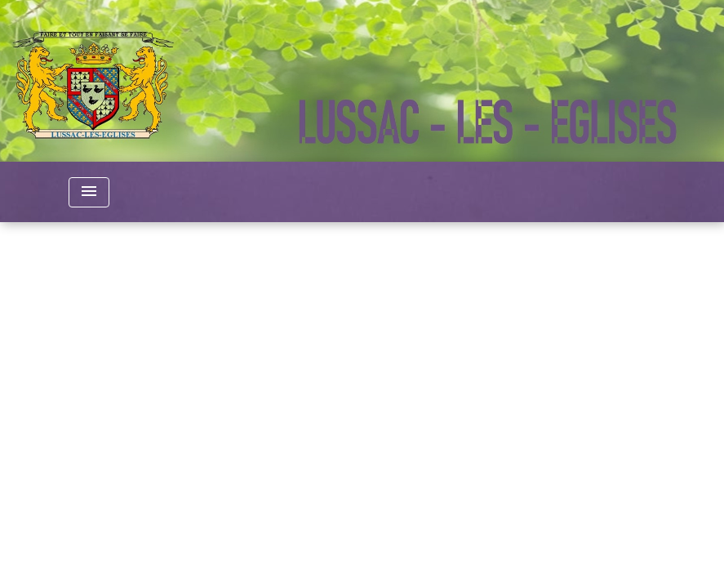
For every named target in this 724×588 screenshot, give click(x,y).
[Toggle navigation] (89, 192)
